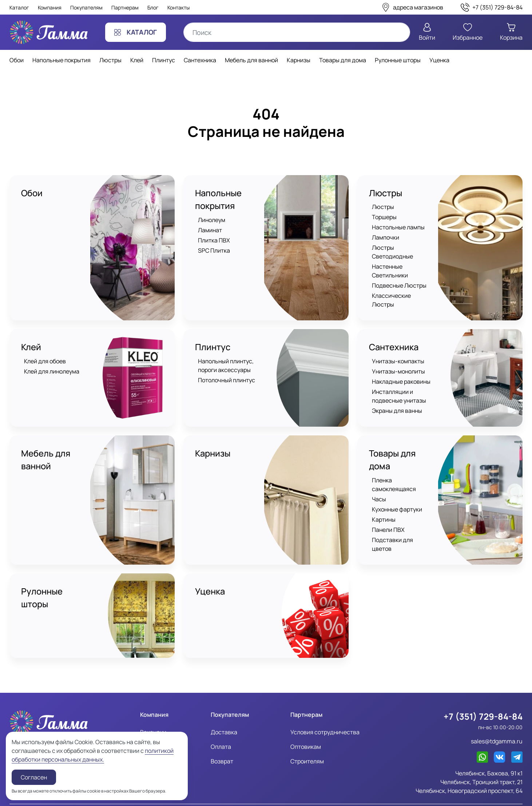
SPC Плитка (214, 251)
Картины (384, 511)
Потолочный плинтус (227, 372)
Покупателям (86, 7)
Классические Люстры (403, 296)
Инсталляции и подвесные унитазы (399, 388)
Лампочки (386, 238)
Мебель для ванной (46, 452)
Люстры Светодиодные (392, 252)
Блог (153, 7)
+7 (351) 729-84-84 (483, 698)
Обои (32, 193)
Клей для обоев (45, 353)
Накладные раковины (401, 373)
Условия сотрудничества (325, 714)
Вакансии (153, 714)
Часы (379, 491)
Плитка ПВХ (214, 241)
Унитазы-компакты (398, 353)
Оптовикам (306, 728)
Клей (31, 339)
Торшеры (384, 217)
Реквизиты (155, 728)
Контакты (178, 7)
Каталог (19, 7)
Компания (50, 7)
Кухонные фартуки (397, 501)
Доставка (224, 714)
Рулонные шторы (42, 581)
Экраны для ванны (397, 402)
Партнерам (125, 7)
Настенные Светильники (390, 271)
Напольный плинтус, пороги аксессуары (226, 357)
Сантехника (394, 339)
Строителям (307, 743)
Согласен (34, 777)
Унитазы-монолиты (398, 363)
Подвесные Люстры (399, 286)
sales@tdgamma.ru (497, 723)
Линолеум (212, 220)
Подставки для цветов (403, 532)
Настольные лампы (398, 228)
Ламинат (210, 230)
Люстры (386, 193)
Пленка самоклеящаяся (394, 477)
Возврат (222, 743)
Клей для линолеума (52, 363)
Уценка (210, 575)
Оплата (221, 728)
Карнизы (213, 445)
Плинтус (213, 339)
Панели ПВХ (388, 522)
